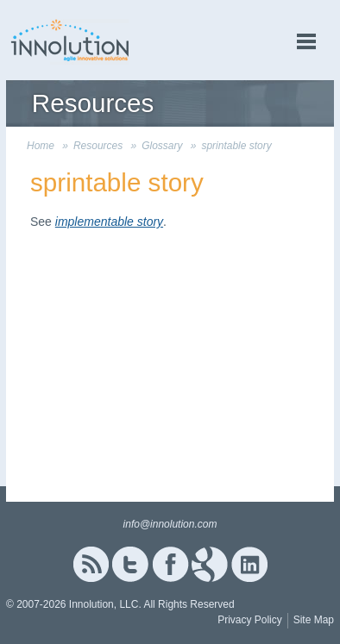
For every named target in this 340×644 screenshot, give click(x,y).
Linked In (249, 564)
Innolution (71, 40)
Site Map (314, 620)
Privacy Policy (250, 620)
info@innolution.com (170, 524)
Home (41, 146)
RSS (91, 564)
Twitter (130, 564)
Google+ (210, 564)
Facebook (170, 564)
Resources (98, 146)
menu (306, 42)
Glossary (162, 146)
